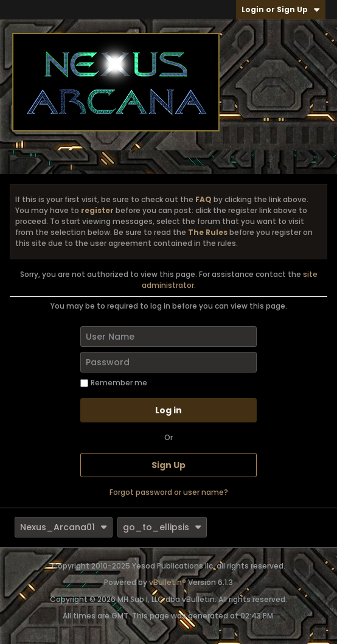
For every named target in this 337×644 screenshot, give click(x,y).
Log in (168, 410)
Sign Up (168, 465)
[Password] (168, 362)
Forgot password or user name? (169, 492)
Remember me (114, 383)
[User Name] (168, 337)
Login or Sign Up (281, 9)
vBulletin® (168, 582)
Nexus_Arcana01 (64, 527)
